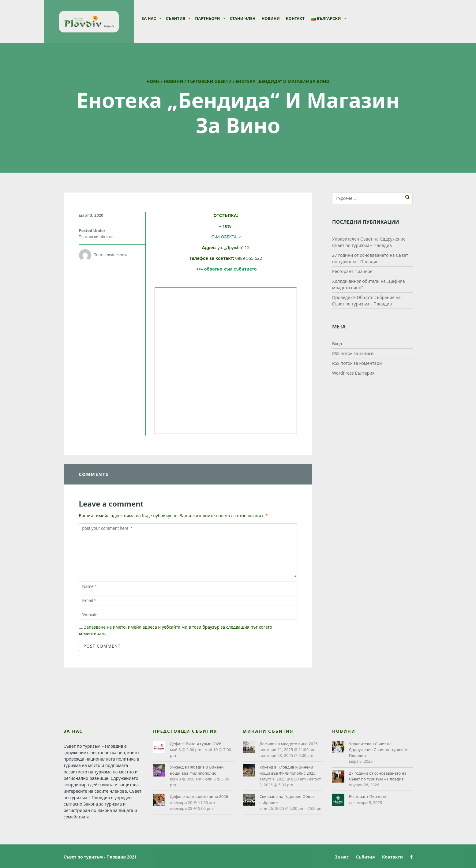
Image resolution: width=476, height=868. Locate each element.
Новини (270, 18)
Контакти (392, 857)
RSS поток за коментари (357, 363)
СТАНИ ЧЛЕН (243, 18)
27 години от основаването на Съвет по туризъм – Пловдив (378, 776)
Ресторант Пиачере (352, 271)
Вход (337, 344)
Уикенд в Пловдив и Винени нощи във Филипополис (197, 770)
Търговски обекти (209, 81)
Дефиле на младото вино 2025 (289, 744)
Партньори (207, 18)
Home (153, 81)
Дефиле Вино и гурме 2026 (196, 744)
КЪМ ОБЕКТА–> (226, 237)
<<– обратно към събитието (226, 269)
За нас (149, 18)
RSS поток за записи (353, 353)
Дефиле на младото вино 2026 (199, 796)
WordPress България (353, 373)
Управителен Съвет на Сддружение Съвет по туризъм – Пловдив (380, 750)
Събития (176, 18)
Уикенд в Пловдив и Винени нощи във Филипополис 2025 (288, 770)
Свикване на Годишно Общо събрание (287, 799)
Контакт (295, 18)
